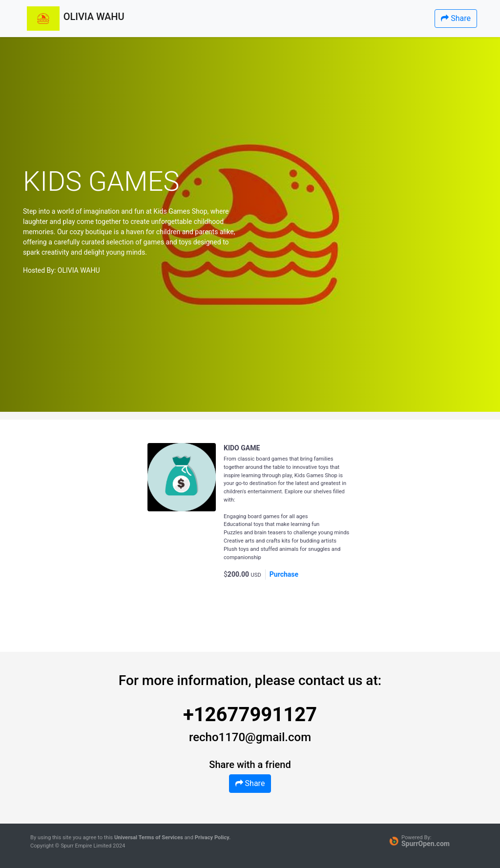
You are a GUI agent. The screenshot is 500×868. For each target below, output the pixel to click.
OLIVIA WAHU (79, 270)
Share (456, 18)
